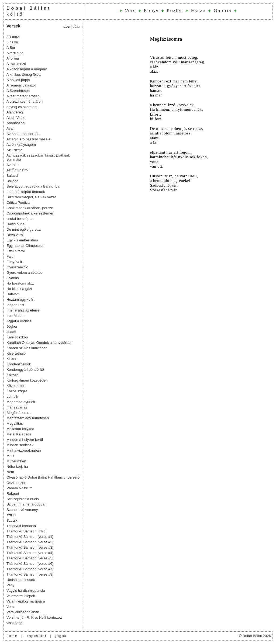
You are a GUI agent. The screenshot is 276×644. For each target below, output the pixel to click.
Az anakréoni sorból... (24, 134)
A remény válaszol (21, 85)
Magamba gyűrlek (21, 402)
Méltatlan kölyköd (20, 429)
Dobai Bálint (29, 8)
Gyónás (13, 278)
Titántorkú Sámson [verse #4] (30, 553)
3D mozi (13, 37)
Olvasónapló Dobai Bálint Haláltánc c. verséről (43, 477)
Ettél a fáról (15, 251)
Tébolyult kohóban (21, 526)
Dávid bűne (15, 224)
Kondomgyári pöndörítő (25, 370)
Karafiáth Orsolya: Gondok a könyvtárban (39, 343)
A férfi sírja (15, 53)
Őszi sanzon (16, 483)
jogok (61, 636)
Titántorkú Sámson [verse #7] (30, 569)
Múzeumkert (16, 461)
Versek (13, 26)
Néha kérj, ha (17, 467)
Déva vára (15, 235)
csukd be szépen (20, 219)
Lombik (12, 397)
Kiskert (12, 359)
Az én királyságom (21, 145)
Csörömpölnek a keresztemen (30, 213)
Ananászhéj (16, 123)
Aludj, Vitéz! (16, 118)
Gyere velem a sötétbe (25, 273)
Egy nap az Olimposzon (25, 246)
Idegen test (15, 305)
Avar (10, 128)
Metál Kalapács (19, 434)
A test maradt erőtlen (23, 96)
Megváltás (15, 423)
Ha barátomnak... (20, 283)
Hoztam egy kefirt (20, 300)
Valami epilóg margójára (26, 601)
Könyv (151, 11)
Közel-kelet (15, 386)
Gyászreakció (17, 267)
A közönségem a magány (27, 69)
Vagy (10, 585)
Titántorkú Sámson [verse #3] (30, 547)
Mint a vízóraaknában (24, 450)
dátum (77, 27)
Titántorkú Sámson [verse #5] (30, 558)
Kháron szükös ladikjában (27, 348)
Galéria (223, 11)
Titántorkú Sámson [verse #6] (30, 564)
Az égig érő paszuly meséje (28, 139)
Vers (130, 11)
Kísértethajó (16, 353)
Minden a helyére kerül (25, 440)
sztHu (11, 515)
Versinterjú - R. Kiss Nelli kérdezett (34, 617)
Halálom (13, 294)
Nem (10, 472)
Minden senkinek (20, 445)
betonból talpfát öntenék (26, 192)
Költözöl (13, 375)
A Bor (11, 48)
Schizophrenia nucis (23, 499)
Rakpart (13, 494)
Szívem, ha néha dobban (26, 504)
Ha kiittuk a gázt (19, 289)
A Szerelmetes (18, 91)
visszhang (14, 623)
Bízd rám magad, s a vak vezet (31, 197)
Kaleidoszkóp (17, 337)
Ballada (12, 181)
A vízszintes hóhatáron (25, 101)
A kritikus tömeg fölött (24, 75)
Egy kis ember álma (22, 240)
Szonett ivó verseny (22, 510)
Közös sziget (17, 391)
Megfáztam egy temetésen (28, 418)
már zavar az (17, 407)
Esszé (198, 11)
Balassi (12, 176)
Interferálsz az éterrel (23, 310)
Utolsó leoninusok (21, 580)
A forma (13, 58)
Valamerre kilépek (21, 596)
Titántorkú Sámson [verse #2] (30, 542)
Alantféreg (15, 112)
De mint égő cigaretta (24, 229)
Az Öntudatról (18, 170)
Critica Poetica (18, 202)
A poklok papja (18, 80)
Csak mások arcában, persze (30, 208)
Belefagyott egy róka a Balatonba (33, 186)
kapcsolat (36, 636)
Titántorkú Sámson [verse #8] (30, 574)
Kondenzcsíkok (19, 364)
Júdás (11, 332)
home (12, 636)
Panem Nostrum (19, 488)
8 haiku (12, 42)
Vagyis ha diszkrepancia (26, 591)
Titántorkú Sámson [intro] (26, 531)
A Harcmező (16, 64)
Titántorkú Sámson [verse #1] (30, 537)
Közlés (175, 11)
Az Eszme (15, 150)
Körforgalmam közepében (27, 380)
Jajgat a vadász (19, 321)
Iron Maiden (16, 316)
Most (10, 456)
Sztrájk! (12, 520)
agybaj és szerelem (22, 107)
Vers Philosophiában (23, 612)
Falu (10, 256)
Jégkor (12, 326)
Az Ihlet (12, 165)
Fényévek (14, 262)
